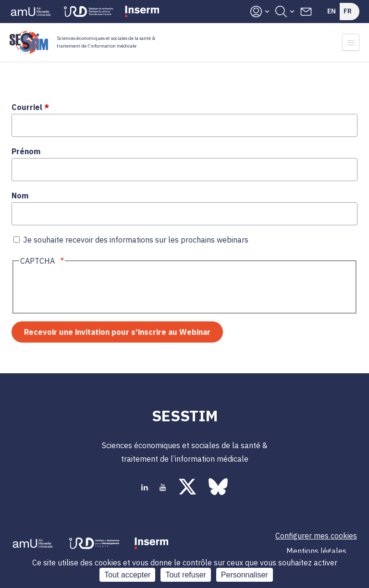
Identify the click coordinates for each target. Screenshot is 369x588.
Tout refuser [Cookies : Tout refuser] (185, 575)
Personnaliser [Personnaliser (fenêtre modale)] (245, 575)
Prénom (26, 151)
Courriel (27, 107)
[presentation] (92, 289)
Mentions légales (316, 551)
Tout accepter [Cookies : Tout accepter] (127, 575)
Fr (348, 11)
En (332, 11)
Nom (20, 196)
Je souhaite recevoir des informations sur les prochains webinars (136, 240)
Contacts (306, 12)
